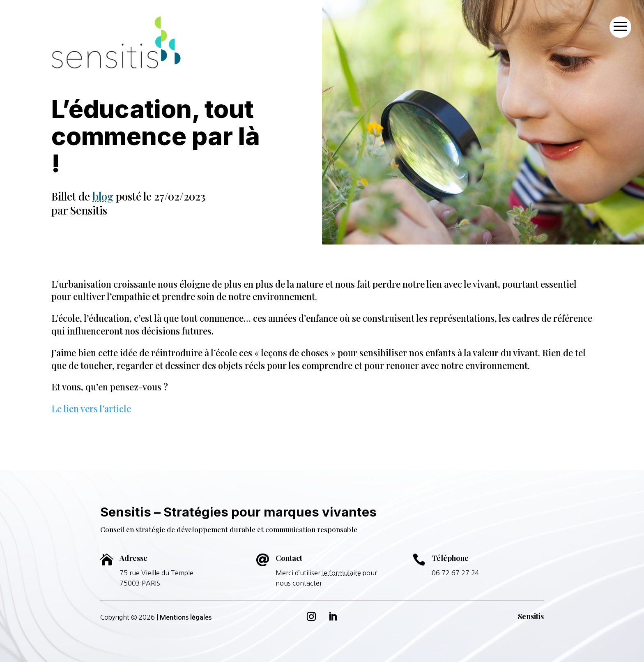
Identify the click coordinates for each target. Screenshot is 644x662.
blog (103, 196)
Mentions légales (186, 617)
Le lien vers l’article (91, 408)
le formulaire (342, 573)
